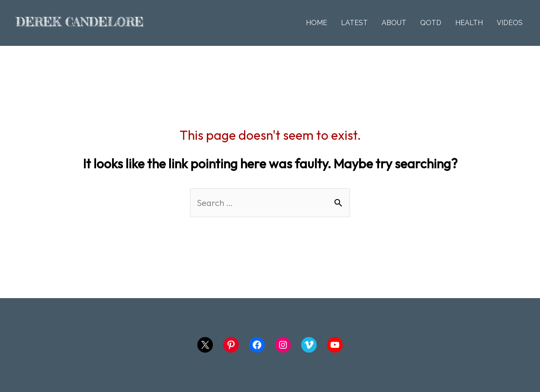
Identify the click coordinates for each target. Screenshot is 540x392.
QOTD (431, 23)
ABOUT (394, 23)
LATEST (354, 23)
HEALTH (469, 23)
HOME (317, 23)
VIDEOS (510, 23)
